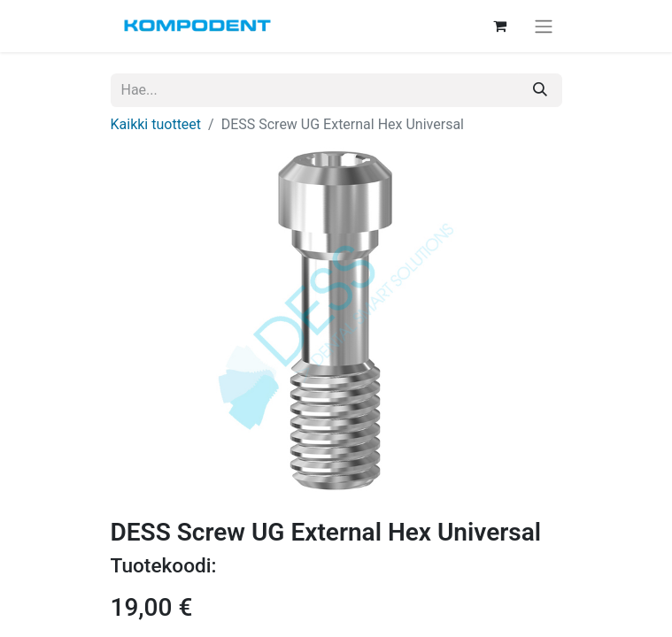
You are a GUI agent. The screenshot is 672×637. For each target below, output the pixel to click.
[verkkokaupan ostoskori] (500, 26)
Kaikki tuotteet (156, 124)
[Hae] (540, 90)
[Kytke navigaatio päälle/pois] (544, 26)
